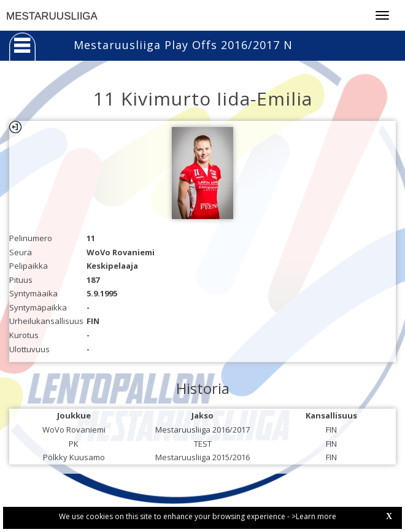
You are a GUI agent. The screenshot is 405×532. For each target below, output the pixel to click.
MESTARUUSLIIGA (52, 16)
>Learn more (314, 516)
